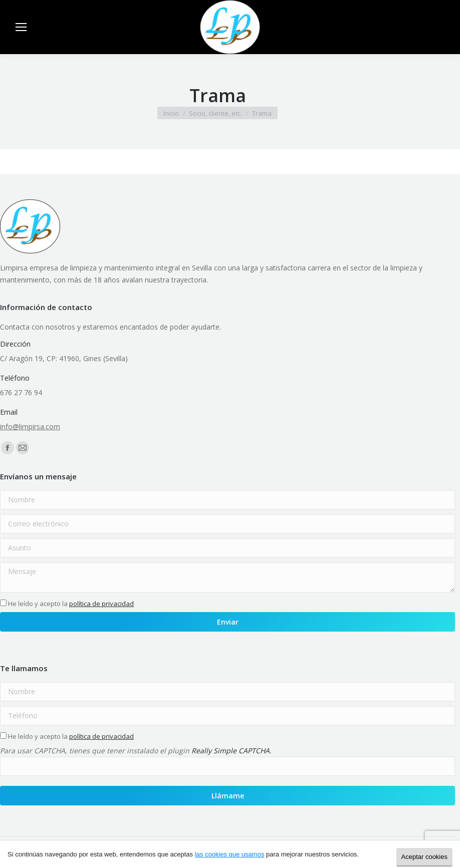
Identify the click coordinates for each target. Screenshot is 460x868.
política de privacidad (101, 604)
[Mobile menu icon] (21, 27)
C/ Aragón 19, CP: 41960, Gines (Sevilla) (64, 358)
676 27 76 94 (21, 392)
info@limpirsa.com (30, 426)
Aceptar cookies (425, 857)
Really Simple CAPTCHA (231, 751)
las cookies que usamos (230, 854)
